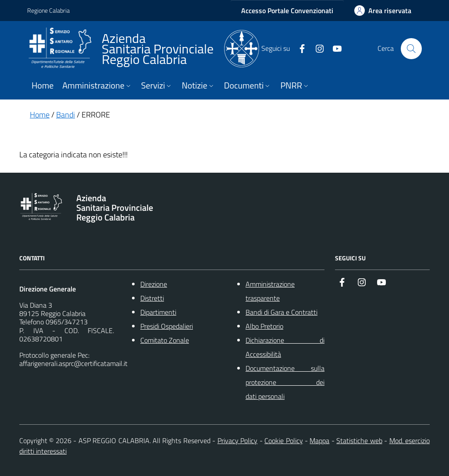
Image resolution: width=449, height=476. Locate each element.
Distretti (152, 298)
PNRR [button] (295, 85)
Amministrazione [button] (97, 85)
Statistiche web (359, 440)
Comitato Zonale (165, 340)
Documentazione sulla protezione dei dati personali (285, 382)
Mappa (319, 440)
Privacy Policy (237, 440)
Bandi (66, 115)
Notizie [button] (198, 85)
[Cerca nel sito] (411, 49)
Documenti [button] (248, 85)
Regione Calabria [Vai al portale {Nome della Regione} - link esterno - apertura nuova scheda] (48, 10)
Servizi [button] (157, 85)
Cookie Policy (283, 440)
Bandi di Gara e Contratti (282, 312)
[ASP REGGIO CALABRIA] (143, 49)
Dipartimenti (158, 312)
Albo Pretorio (264, 326)
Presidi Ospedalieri (167, 326)
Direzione (154, 284)
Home (43, 85)
